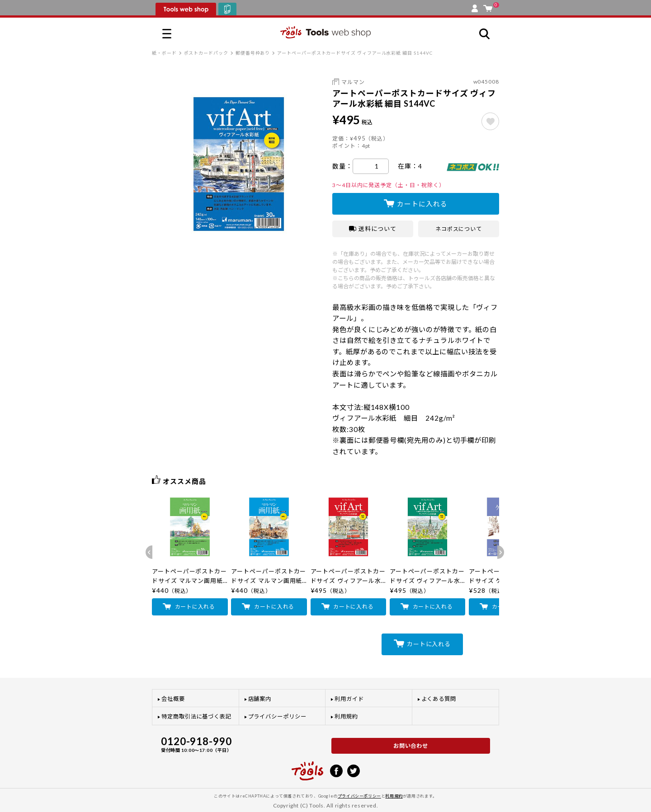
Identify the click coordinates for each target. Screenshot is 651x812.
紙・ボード (164, 53)
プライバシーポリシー (277, 716)
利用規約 (346, 716)
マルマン (353, 82)
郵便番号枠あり (253, 53)
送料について (373, 229)
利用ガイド (349, 699)
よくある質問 (439, 699)
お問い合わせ (411, 746)
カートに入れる (422, 204)
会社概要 (173, 699)
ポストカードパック (206, 53)
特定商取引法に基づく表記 (196, 716)
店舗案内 (260, 699)
